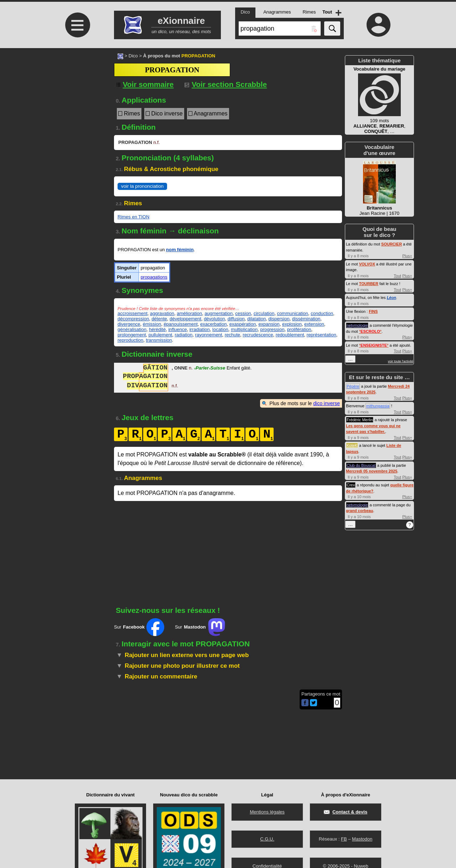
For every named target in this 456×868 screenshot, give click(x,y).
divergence (129, 324)
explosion (292, 324)
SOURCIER (392, 244)
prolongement (132, 335)
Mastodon (362, 839)
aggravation (162, 313)
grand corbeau (359, 511)
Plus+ (407, 256)
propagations (154, 277)
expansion (269, 324)
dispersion (279, 319)
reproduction (130, 340)
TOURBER (369, 284)
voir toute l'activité (401, 361)
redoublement (290, 335)
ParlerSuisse (210, 369)
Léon (392, 298)
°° (370, 331)
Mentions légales (267, 812)
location (220, 329)
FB (344, 839)
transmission (159, 340)
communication (292, 313)
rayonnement (209, 335)
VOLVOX (367, 264)
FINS (373, 311)
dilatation (256, 319)
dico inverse (327, 403)
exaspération (243, 324)
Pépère (353, 386)
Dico (133, 56)
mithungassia (378, 406)
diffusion (236, 319)
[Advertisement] (77, 108)
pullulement (160, 335)
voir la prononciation (142, 186)
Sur (139, 627)
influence (177, 329)
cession (243, 313)
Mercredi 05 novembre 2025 (372, 471)
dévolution (214, 319)
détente (159, 319)
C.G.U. (267, 839)
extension (314, 324)
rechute (232, 335)
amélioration (189, 313)
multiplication (244, 329)
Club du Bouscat (361, 465)
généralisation (132, 329)
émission (152, 324)
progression (272, 329)
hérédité (157, 329)
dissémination (306, 319)
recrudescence (258, 335)
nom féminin (180, 250)
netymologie (357, 325)
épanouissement (180, 324)
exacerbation (213, 324)
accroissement (133, 313)
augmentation (219, 313)
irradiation (200, 329)
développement (185, 319)
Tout (397, 276)
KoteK (352, 445)
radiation (183, 335)
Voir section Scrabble (226, 84)
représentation (322, 335)
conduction (322, 313)
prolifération (299, 329)
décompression (133, 319)
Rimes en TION (133, 217)
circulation (264, 313)
